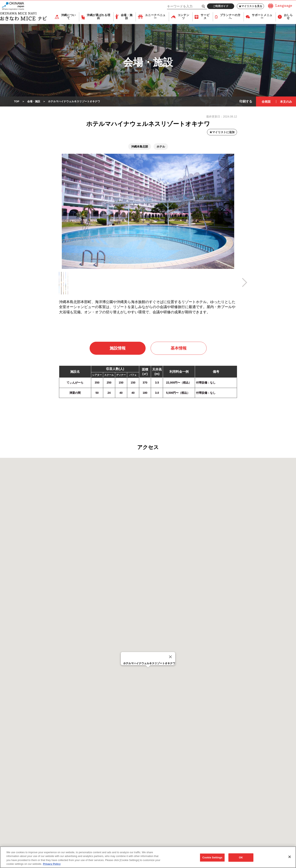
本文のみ (286, 102)
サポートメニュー (262, 17)
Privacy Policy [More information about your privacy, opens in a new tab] (52, 864)
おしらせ (288, 17)
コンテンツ (183, 17)
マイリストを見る (250, 6)
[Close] (170, 657)
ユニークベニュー (155, 17)
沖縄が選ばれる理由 (98, 17)
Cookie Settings (212, 857)
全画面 (266, 102)
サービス (205, 17)
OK (241, 857)
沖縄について (68, 17)
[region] (148, 857)
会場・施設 (127, 17)
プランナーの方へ (230, 17)
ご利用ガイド (221, 6)
